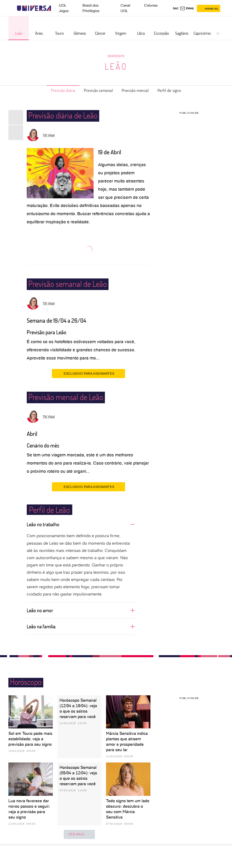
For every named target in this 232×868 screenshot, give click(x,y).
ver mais (79, 834)
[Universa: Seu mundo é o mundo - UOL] (34, 8)
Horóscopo (116, 56)
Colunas (151, 5)
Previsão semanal (98, 90)
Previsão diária (63, 90)
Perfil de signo (169, 90)
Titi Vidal (49, 135)
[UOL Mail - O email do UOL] (187, 8)
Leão (116, 66)
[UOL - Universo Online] (55, 8)
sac (176, 8)
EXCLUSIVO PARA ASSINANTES (88, 373)
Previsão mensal (135, 90)
